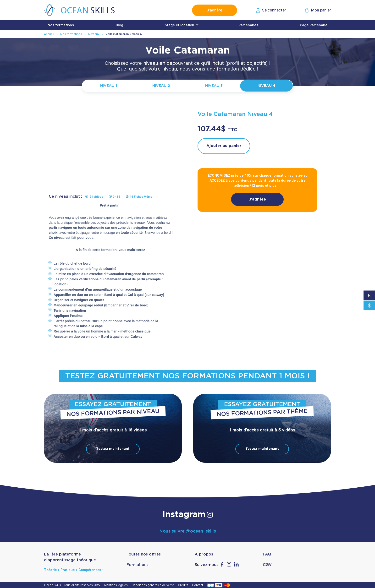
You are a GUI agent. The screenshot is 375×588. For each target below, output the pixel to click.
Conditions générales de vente (154, 585)
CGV (267, 565)
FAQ (267, 554)
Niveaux (94, 34)
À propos (204, 554)
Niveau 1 (109, 86)
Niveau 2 (161, 86)
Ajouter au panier (224, 146)
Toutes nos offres (144, 554)
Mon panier (321, 10)
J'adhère (257, 199)
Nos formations (61, 25)
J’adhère (215, 10)
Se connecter (274, 10)
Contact (198, 585)
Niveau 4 (266, 86)
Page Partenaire (314, 25)
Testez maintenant (113, 449)
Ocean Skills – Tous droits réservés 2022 (73, 585)
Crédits (184, 585)
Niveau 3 (214, 86)
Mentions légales (117, 585)
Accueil (49, 34)
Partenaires (248, 25)
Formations (138, 565)
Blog (119, 25)
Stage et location (179, 25)
